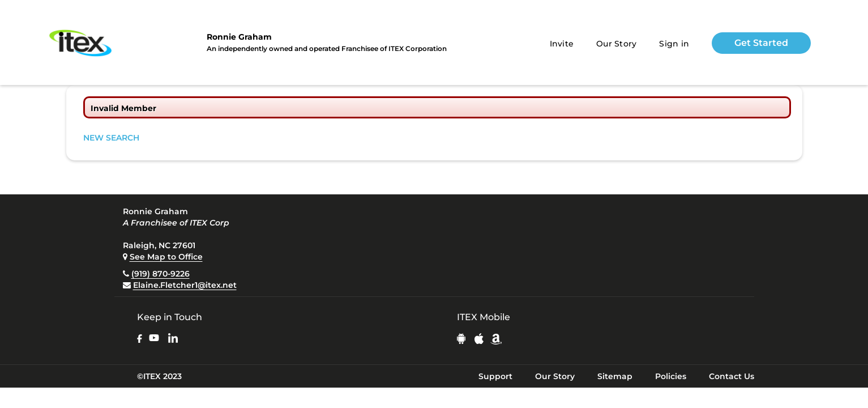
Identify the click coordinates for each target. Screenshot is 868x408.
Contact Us (732, 376)
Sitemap (615, 376)
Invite (562, 44)
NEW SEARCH (111, 138)
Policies (671, 376)
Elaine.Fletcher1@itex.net (185, 285)
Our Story (616, 44)
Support (495, 376)
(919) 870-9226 (161, 274)
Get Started (761, 43)
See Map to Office (166, 257)
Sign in (674, 44)
